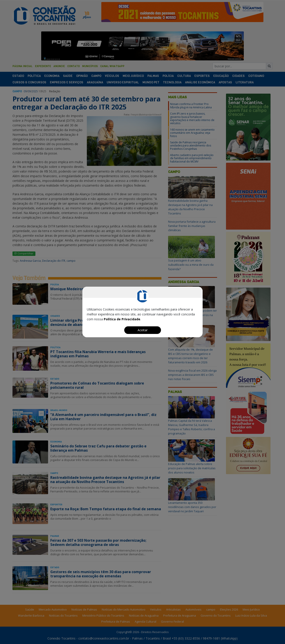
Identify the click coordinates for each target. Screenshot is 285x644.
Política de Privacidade (122, 319)
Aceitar (143, 330)
